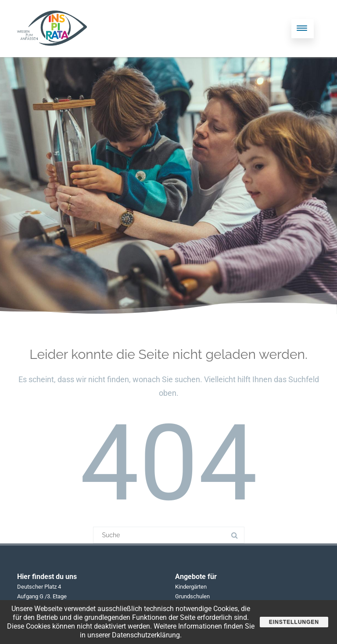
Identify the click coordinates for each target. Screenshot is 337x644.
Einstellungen (294, 622)
